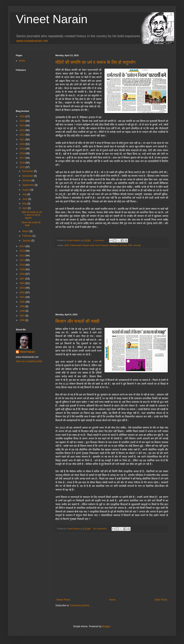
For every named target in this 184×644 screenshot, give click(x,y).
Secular (123, 245)
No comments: (100, 529)
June (25, 199)
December (28, 171)
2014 (23, 246)
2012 (23, 256)
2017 (23, 158)
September (28, 185)
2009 (23, 269)
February (27, 236)
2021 (23, 140)
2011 (23, 260)
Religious (114, 245)
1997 (23, 316)
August (26, 190)
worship (137, 245)
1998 (23, 311)
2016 (23, 163)
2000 (23, 302)
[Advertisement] (112, 281)
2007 (23, 279)
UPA (130, 245)
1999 (23, 306)
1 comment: (99, 240)
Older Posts (161, 600)
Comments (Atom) (79, 605)
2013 (23, 251)
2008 (23, 274)
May (25, 204)
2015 (23, 167)
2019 (23, 149)
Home (112, 600)
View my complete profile (29, 361)
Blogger (106, 626)
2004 (23, 283)
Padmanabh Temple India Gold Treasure (89, 245)
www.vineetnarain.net (32, 41)
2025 (23, 121)
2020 (23, 144)
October (27, 180)
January (27, 241)
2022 (23, 135)
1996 (23, 320)
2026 (23, 116)
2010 (23, 265)
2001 (23, 297)
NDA (67, 245)
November (28, 176)
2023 (23, 130)
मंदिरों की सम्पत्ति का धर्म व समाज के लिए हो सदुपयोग (95, 62)
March (26, 231)
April (25, 208)
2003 (23, 288)
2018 (23, 153)
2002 (23, 293)
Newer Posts (63, 600)
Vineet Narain (52, 19)
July (25, 194)
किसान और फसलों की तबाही (77, 321)
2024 (23, 126)
